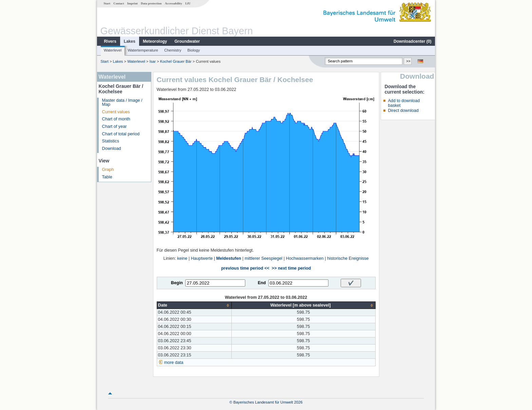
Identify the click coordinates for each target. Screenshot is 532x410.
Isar (153, 61)
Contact (119, 3)
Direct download (403, 111)
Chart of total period (121, 134)
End (262, 283)
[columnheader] (194, 305)
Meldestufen (229, 258)
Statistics (111, 141)
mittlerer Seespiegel (263, 258)
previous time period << (245, 268)
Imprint (132, 3)
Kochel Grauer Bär (176, 61)
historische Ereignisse (348, 258)
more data (174, 363)
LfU (188, 3)
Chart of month (116, 119)
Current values (116, 112)
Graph (108, 170)
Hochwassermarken (305, 258)
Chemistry (173, 50)
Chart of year (115, 126)
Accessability (174, 3)
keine (182, 258)
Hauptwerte (202, 258)
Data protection (151, 3)
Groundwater (187, 41)
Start (107, 3)
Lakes (130, 41)
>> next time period (291, 268)
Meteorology (155, 41)
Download (112, 149)
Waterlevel (113, 50)
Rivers (110, 41)
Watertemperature (143, 50)
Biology (194, 50)
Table (107, 177)
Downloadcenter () (412, 41)
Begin (177, 283)
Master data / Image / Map (122, 103)
